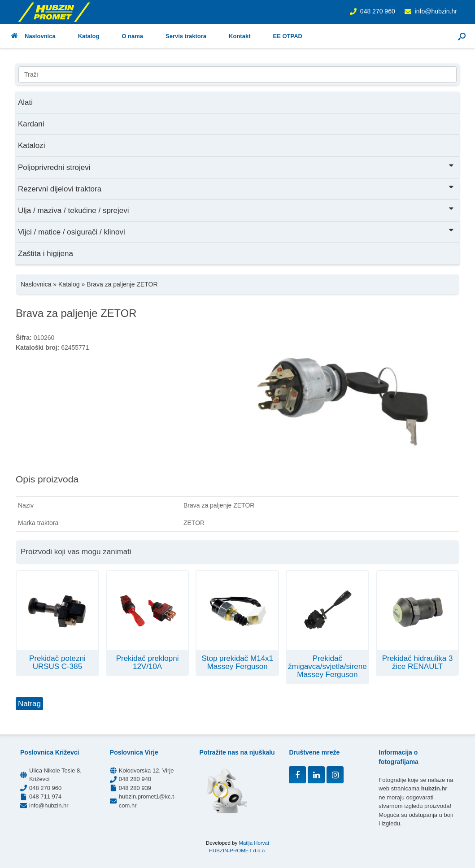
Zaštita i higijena (46, 254)
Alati (25, 102)
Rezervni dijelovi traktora (236, 188)
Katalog (89, 36)
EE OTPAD (288, 36)
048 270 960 (378, 11)
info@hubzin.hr (436, 11)
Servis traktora (186, 36)
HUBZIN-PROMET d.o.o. (238, 851)
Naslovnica (33, 36)
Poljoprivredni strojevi (236, 167)
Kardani (31, 124)
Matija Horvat (254, 843)
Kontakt (240, 36)
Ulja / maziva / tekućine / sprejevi (236, 210)
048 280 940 (135, 779)
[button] (462, 36)
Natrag (29, 704)
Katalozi (31, 145)
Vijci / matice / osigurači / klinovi (236, 231)
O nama (132, 36)
